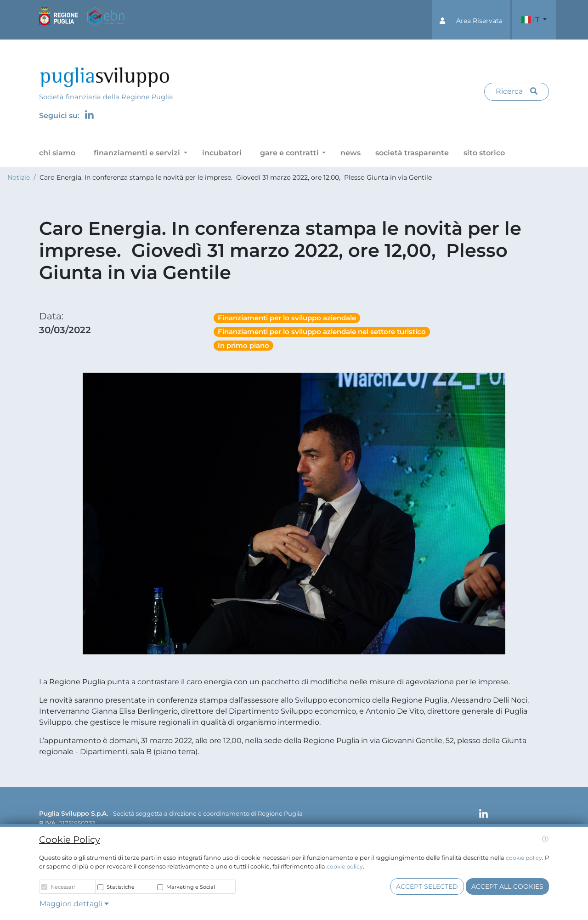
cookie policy (524, 858)
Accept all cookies (507, 886)
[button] (471, 20)
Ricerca (517, 91)
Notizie (19, 177)
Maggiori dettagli (74, 904)
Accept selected (427, 886)
